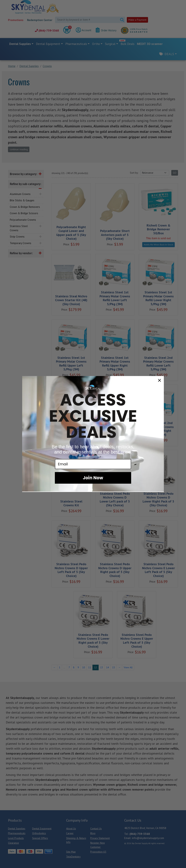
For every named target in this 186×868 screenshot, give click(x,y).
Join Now (93, 478)
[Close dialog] (159, 380)
